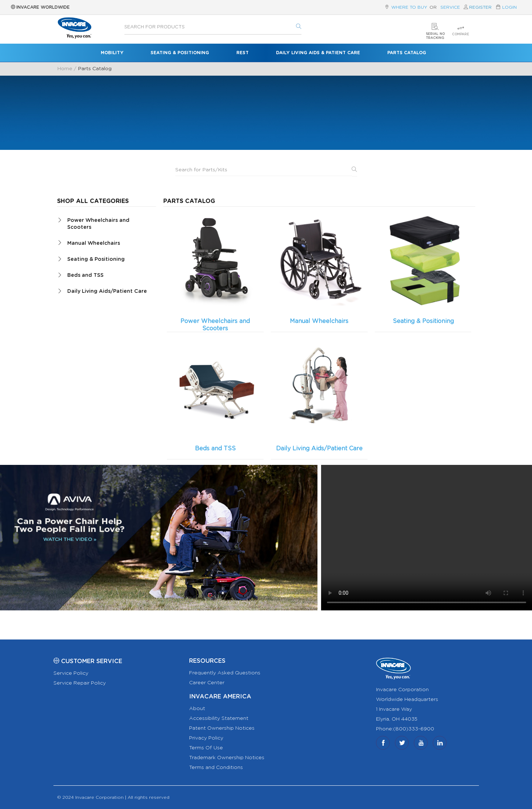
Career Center (207, 683)
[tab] (107, 223)
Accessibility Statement (219, 718)
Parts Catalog (407, 53)
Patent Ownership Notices (222, 728)
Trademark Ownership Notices (227, 758)
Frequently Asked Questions (225, 673)
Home (65, 69)
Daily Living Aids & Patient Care (318, 53)
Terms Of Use (206, 748)
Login (509, 7)
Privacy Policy (206, 738)
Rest (243, 53)
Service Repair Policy (80, 683)
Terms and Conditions (216, 768)
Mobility (112, 53)
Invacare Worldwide (40, 7)
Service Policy (71, 673)
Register (480, 7)
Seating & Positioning (180, 53)
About (197, 709)
